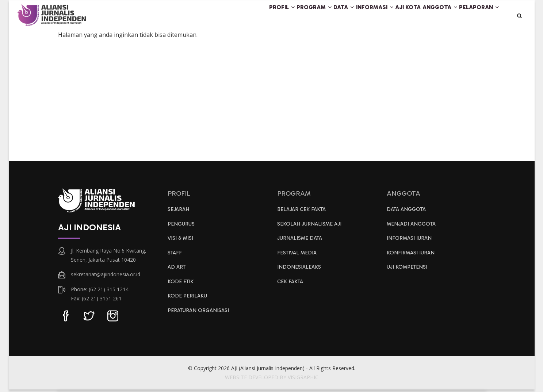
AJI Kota (390, 16)
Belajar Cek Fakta (303, 212)
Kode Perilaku (188, 302)
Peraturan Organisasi (200, 317)
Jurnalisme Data (301, 242)
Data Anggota (408, 212)
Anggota (430, 16)
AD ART (177, 272)
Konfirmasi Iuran (412, 257)
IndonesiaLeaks (300, 272)
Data (311, 16)
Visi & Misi (181, 242)
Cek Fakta (291, 287)
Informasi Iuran (410, 242)
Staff (175, 257)
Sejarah (179, 212)
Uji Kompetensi (409, 272)
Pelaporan (476, 16)
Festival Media (298, 257)
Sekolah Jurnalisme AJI (311, 227)
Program (274, 16)
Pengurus (182, 227)
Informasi (350, 16)
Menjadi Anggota (413, 227)
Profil (235, 16)
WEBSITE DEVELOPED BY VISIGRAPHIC (272, 380)
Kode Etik (181, 287)
